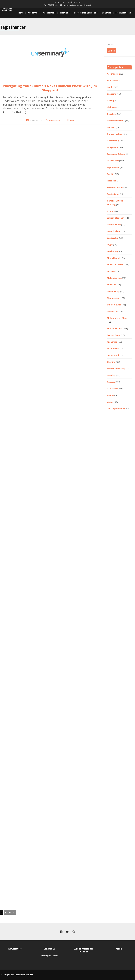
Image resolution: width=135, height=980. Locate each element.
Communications (116, 121)
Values (110, 395)
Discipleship (113, 141)
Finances (111, 181)
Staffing (111, 362)
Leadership (113, 238)
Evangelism (113, 161)
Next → (12, 912)
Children (111, 107)
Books (110, 87)
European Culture (116, 154)
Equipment (113, 147)
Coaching (107, 13)
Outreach (112, 311)
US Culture (113, 389)
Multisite (112, 285)
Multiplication (114, 278)
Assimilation (113, 74)
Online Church (114, 305)
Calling (110, 100)
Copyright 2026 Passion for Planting (17, 975)
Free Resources (124, 13)
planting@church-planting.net (77, 5)
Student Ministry (116, 369)
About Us (33, 13)
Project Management (86, 13)
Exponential (113, 167)
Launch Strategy (116, 218)
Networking (113, 291)
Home (21, 13)
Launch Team (114, 224)
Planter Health (115, 328)
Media (119, 949)
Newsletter (113, 298)
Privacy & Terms (49, 956)
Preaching (112, 342)
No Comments (54, 120)
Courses (111, 127)
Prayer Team (114, 335)
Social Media (114, 355)
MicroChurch (114, 258)
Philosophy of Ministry (119, 318)
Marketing (112, 251)
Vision (110, 402)
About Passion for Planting (84, 950)
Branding (112, 94)
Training (65, 13)
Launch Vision (114, 231)
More (72, 120)
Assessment (49, 13)
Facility (111, 174)
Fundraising (113, 194)
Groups (111, 211)
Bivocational (114, 80)
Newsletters (15, 949)
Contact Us (49, 949)
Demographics (115, 134)
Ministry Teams (115, 265)
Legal (110, 245)
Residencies (113, 348)
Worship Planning (116, 409)
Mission (111, 271)
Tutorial (111, 382)
